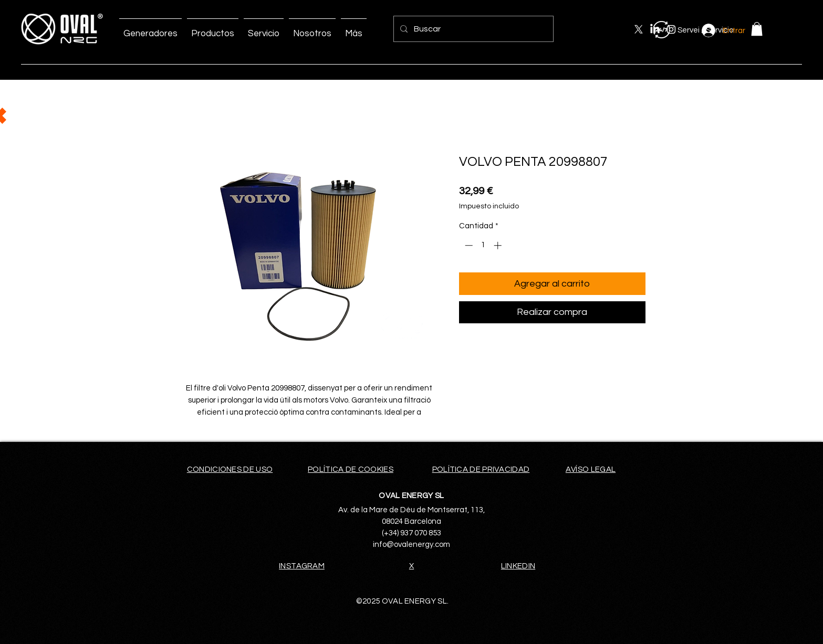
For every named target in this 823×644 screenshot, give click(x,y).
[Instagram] (671, 29)
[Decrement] (468, 245)
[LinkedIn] (655, 29)
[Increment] (499, 245)
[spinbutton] (483, 245)
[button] (757, 29)
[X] (639, 29)
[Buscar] (472, 29)
